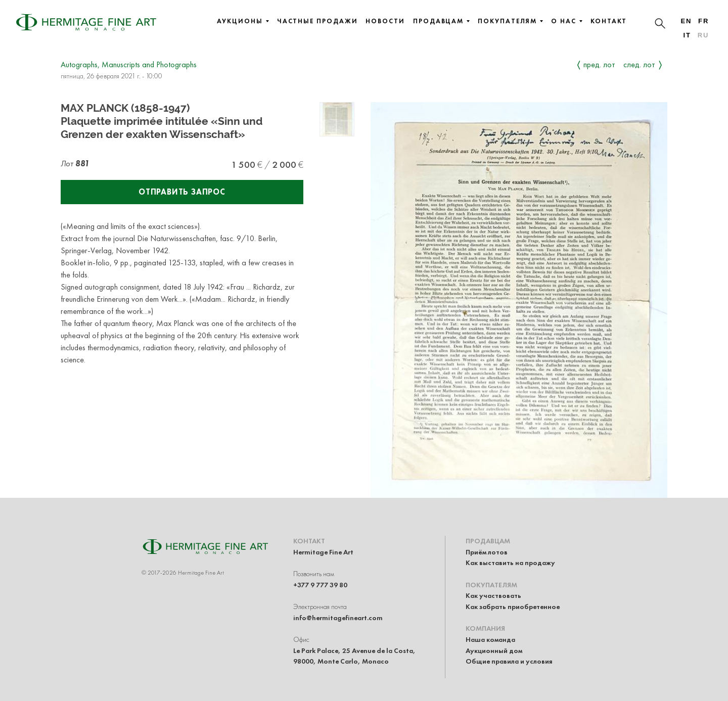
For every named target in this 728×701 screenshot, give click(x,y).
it (687, 35)
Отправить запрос (182, 192)
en (686, 21)
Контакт (609, 21)
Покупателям (510, 21)
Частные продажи (317, 21)
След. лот (639, 64)
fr (703, 21)
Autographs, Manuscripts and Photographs (129, 64)
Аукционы (243, 21)
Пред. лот (599, 64)
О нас (567, 21)
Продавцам (441, 21)
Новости (385, 21)
